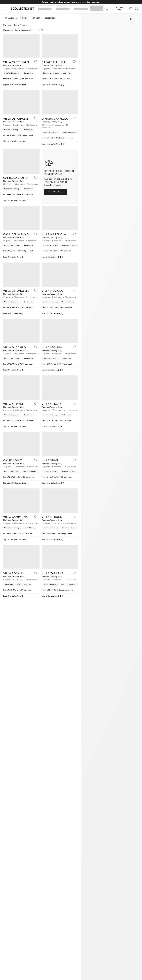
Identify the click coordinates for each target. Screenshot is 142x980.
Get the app (120, 9)
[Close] (6, 9)
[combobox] (25, 30)
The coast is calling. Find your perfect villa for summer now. (71, 2)
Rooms (25, 18)
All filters (11, 18)
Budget (37, 18)
